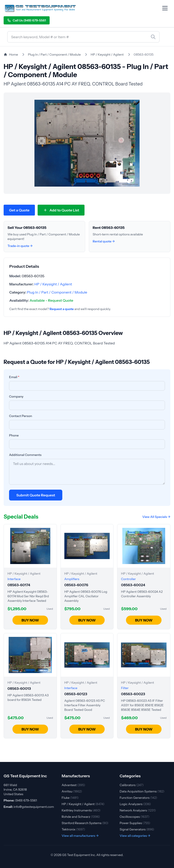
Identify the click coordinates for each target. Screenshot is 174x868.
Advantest (73, 785)
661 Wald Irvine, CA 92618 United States (15, 790)
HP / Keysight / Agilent (107, 55)
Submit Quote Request (36, 495)
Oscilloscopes (134, 817)
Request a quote (62, 309)
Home (11, 55)
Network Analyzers (138, 810)
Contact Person (21, 416)
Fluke (70, 798)
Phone (14, 435)
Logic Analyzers (135, 804)
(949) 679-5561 (26, 800)
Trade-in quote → (20, 246)
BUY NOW (30, 620)
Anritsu (72, 791)
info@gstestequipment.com (34, 807)
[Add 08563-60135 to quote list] (61, 210)
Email (14, 377)
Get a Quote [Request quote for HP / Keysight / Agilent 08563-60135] (19, 210)
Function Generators (138, 798)
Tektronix (73, 829)
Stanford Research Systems (85, 823)
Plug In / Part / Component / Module (54, 55)
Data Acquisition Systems (142, 791)
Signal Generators (137, 829)
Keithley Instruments (81, 810)
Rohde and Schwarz (81, 817)
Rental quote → (104, 241)
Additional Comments (25, 455)
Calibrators (132, 785)
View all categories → (135, 836)
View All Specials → (156, 517)
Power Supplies (135, 823)
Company (16, 396)
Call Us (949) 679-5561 (27, 20)
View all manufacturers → (80, 836)
